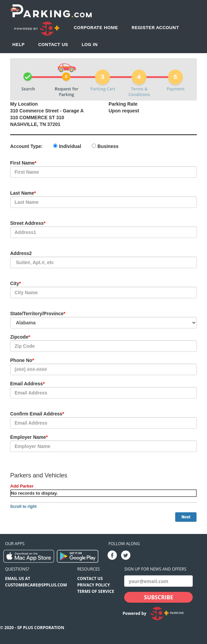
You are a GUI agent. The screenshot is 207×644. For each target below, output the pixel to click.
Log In (90, 44)
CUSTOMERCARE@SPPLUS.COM (36, 585)
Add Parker (22, 486)
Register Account (155, 27)
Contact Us (53, 44)
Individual (70, 146)
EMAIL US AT (18, 578)
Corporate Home (96, 27)
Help (18, 44)
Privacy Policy (94, 585)
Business (108, 146)
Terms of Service (96, 591)
